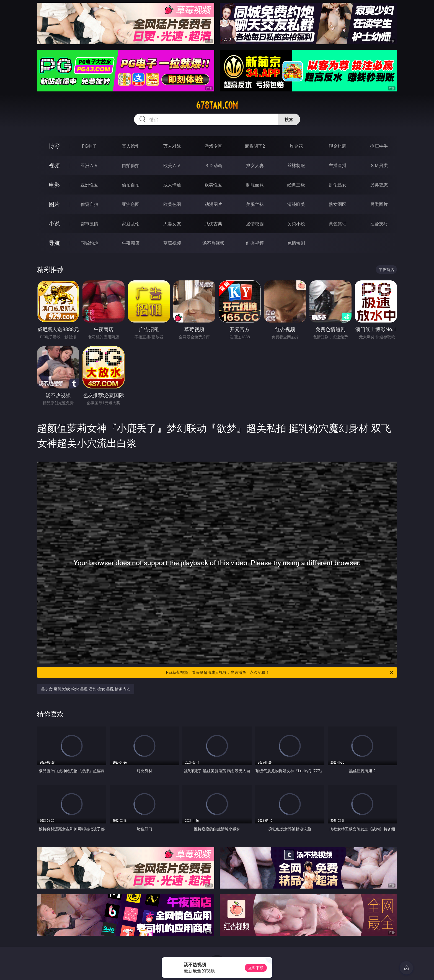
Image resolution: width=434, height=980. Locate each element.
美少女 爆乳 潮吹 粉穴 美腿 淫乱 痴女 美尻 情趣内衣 (86, 689)
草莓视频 (172, 243)
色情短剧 (296, 243)
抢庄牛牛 (379, 146)
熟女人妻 (255, 165)
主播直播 (338, 165)
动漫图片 (213, 204)
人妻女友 (172, 224)
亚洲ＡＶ (89, 165)
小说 (54, 223)
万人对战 (172, 146)
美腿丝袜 (255, 204)
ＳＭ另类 (379, 165)
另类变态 (379, 185)
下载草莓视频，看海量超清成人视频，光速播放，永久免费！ (279, 672)
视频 (54, 165)
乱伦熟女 (338, 185)
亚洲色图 (131, 204)
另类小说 (296, 224)
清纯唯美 (296, 204)
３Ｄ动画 (213, 165)
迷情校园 (255, 224)
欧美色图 (172, 204)
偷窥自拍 (89, 204)
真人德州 (131, 146)
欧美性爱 (213, 185)
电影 (54, 185)
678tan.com (217, 105)
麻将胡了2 (255, 146)
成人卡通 (172, 185)
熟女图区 (338, 204)
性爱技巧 (379, 224)
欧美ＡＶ (172, 165)
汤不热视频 (213, 243)
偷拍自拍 (131, 185)
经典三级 (296, 185)
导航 (54, 243)
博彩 (54, 146)
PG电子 (89, 146)
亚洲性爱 (89, 185)
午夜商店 (131, 243)
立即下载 (256, 968)
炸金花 (296, 146)
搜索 (289, 119)
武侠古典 (213, 224)
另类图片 (379, 204)
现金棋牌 (338, 146)
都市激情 (89, 224)
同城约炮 (89, 243)
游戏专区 (213, 146)
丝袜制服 (296, 165)
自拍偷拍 (131, 165)
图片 (54, 204)
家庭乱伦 (131, 224)
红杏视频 (255, 243)
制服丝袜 (255, 185)
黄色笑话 (338, 224)
